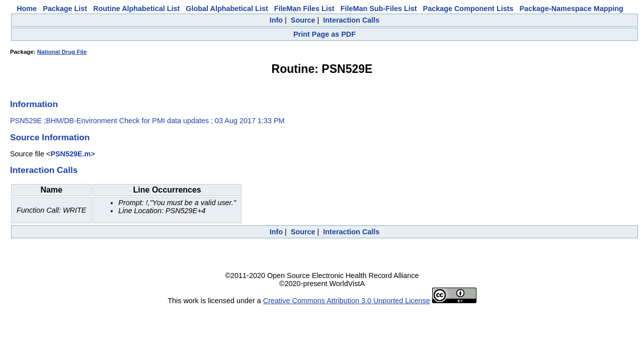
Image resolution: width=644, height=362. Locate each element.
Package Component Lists (468, 9)
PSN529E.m (70, 154)
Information (34, 104)
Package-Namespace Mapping (572, 9)
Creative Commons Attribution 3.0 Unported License (347, 301)
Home (27, 9)
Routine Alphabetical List (136, 9)
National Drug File (62, 52)
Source (303, 20)
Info (276, 20)
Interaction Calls (351, 20)
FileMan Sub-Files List (379, 9)
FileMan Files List (304, 9)
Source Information (50, 137)
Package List (65, 9)
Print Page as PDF (325, 34)
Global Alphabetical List (227, 9)
